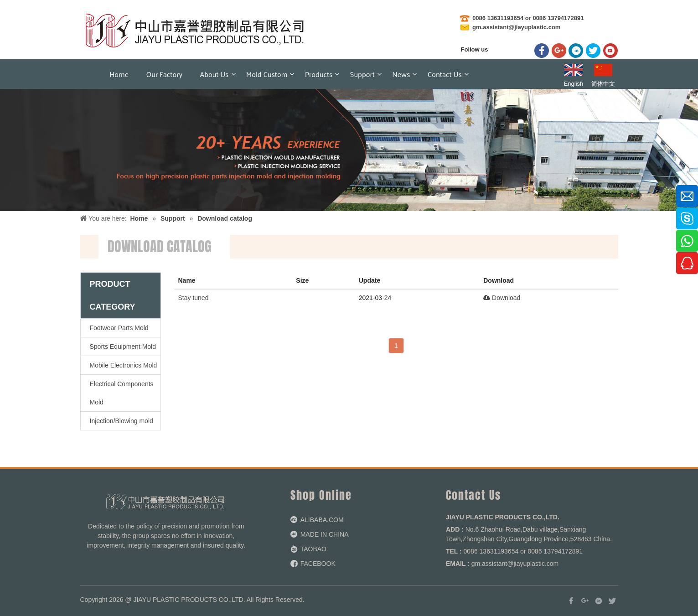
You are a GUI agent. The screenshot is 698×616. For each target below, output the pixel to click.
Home (119, 74)
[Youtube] (610, 51)
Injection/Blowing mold (122, 421)
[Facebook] (542, 51)
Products (319, 74)
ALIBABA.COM (322, 520)
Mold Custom (267, 74)
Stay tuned (194, 298)
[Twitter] (593, 51)
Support (362, 74)
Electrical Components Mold (122, 393)
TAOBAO (313, 549)
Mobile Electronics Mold (124, 365)
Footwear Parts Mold (119, 328)
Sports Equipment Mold (123, 347)
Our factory (165, 74)
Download (502, 298)
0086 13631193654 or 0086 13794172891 (528, 18)
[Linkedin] (576, 51)
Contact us (445, 74)
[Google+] (559, 51)
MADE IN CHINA (325, 534)
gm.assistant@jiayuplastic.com (516, 27)
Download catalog (225, 218)
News (401, 74)
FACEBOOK (318, 564)
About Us (215, 74)
